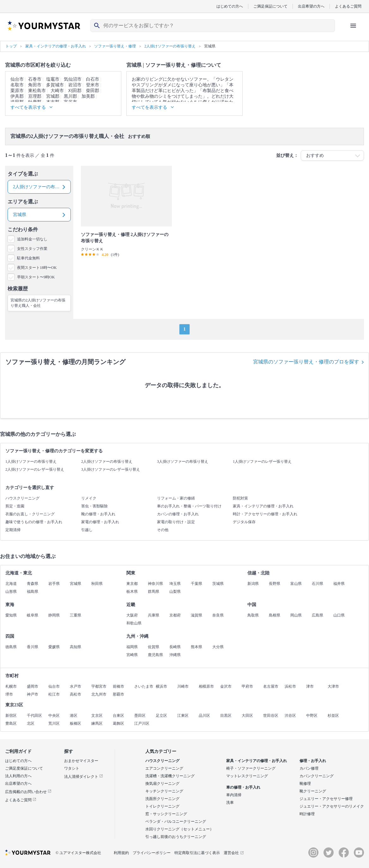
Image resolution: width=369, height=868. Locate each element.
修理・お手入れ (313, 761)
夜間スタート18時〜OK (37, 268)
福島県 (33, 592)
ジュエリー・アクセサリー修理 (326, 799)
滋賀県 (197, 615)
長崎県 (175, 647)
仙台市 (17, 79)
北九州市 (99, 694)
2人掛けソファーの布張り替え (107, 462)
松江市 (54, 694)
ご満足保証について (270, 6)
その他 (163, 530)
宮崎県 (132, 655)
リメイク (89, 498)
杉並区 (333, 716)
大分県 (218, 647)
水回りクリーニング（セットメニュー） (179, 829)
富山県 (296, 584)
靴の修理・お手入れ (98, 514)
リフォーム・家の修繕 (176, 498)
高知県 (76, 647)
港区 (74, 716)
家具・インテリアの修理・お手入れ (263, 506)
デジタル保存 (244, 522)
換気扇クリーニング (162, 784)
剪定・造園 (15, 506)
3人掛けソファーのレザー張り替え (111, 469)
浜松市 (290, 686)
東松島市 (37, 91)
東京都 (132, 584)
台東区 (118, 716)
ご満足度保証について (24, 768)
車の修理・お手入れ (243, 787)
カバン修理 (309, 768)
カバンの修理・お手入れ (178, 514)
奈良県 (218, 615)
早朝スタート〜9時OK (36, 277)
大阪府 (132, 615)
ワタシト (72, 768)
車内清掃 (234, 795)
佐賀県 (154, 647)
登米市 (93, 85)
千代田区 (34, 716)
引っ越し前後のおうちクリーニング (176, 837)
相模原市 (206, 686)
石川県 (318, 584)
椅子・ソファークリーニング (251, 768)
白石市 (93, 79)
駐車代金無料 (28, 258)
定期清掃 (13, 530)
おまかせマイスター (81, 761)
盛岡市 (33, 686)
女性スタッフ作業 (32, 249)
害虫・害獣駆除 (94, 506)
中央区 (54, 716)
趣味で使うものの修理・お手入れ (34, 522)
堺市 (9, 694)
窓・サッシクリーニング (166, 814)
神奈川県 (155, 584)
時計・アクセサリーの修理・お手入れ (265, 514)
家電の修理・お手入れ (100, 522)
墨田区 (140, 716)
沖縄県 (175, 655)
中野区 (312, 716)
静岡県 (54, 615)
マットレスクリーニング (247, 776)
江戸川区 (142, 723)
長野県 (275, 584)
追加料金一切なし (32, 239)
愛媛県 (54, 647)
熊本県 (197, 647)
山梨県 (175, 592)
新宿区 (11, 716)
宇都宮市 (99, 686)
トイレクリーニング (162, 806)
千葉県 (197, 584)
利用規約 (121, 853)
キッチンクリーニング (164, 791)
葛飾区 (118, 723)
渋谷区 (290, 716)
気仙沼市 (73, 79)
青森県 (33, 584)
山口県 (339, 615)
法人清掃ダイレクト (84, 777)
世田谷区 (271, 716)
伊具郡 (17, 96)
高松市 (76, 694)
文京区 (97, 716)
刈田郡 (75, 91)
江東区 (183, 716)
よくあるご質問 (348, 6)
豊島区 (11, 723)
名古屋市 (271, 686)
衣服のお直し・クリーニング (30, 514)
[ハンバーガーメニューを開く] (353, 26)
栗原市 (17, 91)
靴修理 (305, 784)
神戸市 (33, 694)
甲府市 (247, 686)
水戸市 (76, 686)
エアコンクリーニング (164, 768)
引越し (87, 530)
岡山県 (296, 615)
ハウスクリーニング (22, 498)
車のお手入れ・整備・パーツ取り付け (189, 506)
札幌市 (11, 686)
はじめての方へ (230, 6)
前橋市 (118, 686)
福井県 (339, 584)
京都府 (175, 615)
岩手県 (54, 584)
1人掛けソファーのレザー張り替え (262, 462)
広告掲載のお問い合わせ (28, 792)
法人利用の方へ (18, 776)
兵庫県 (154, 615)
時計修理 (307, 814)
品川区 (204, 716)
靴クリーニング (313, 791)
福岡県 (132, 647)
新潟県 (253, 584)
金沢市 (226, 686)
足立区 (161, 716)
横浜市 (161, 686)
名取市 (17, 85)
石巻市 (35, 79)
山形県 (11, 592)
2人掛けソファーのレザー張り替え (35, 469)
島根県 (275, 615)
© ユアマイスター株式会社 (78, 853)
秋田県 (97, 584)
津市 (310, 686)
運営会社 (234, 853)
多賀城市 (55, 85)
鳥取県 (253, 615)
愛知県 (11, 615)
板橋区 (76, 723)
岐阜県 (33, 615)
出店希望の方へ (311, 6)
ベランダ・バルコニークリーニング (176, 821)
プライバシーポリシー (152, 853)
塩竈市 (53, 79)
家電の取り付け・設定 (176, 522)
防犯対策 (240, 498)
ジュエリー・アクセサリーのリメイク (332, 806)
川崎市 (183, 686)
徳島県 (11, 647)
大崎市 (57, 91)
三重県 (76, 615)
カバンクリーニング (317, 776)
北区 (31, 723)
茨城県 (218, 584)
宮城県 (76, 584)
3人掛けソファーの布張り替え (183, 462)
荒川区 (54, 723)
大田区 (247, 716)
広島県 (318, 615)
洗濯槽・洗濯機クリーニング (170, 776)
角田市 (35, 85)
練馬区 (97, 723)
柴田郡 (93, 91)
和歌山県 (134, 623)
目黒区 (226, 716)
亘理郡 (35, 96)
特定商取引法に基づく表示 (197, 853)
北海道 (11, 584)
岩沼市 (75, 85)
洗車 (230, 803)
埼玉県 (175, 584)
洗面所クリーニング (162, 799)
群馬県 (154, 592)
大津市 (333, 686)
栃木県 (132, 592)
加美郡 (88, 96)
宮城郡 (53, 96)
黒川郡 (70, 96)
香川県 (33, 647)
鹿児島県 (155, 655)
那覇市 (118, 694)
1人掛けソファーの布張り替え (31, 462)
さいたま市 (144, 686)
